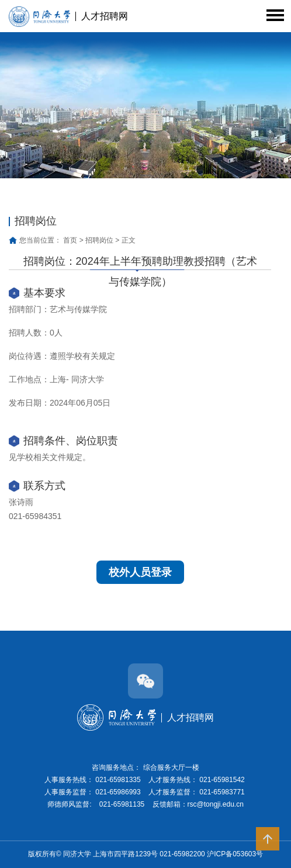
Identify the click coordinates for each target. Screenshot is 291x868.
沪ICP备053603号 (235, 854)
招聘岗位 (99, 240)
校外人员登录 (140, 572)
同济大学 (78, 854)
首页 (70, 240)
